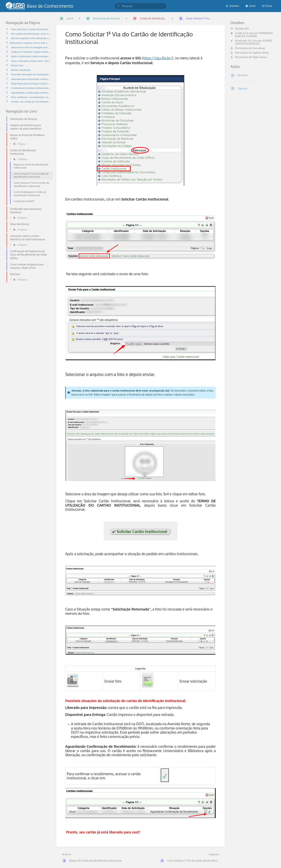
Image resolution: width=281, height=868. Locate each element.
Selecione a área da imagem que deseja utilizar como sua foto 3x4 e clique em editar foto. (31, 47)
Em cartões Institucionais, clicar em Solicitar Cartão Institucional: (31, 34)
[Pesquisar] (118, 6)
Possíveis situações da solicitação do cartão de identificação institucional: (31, 74)
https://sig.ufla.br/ (157, 58)
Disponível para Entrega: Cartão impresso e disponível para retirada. (31, 83)
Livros (250, 6)
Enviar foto (17, 65)
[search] (140, 6)
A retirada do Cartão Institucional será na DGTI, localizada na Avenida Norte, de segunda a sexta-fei (31, 88)
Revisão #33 (240, 29)
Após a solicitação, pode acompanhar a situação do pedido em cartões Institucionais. (31, 56)
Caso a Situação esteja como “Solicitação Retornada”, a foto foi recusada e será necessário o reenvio (31, 61)
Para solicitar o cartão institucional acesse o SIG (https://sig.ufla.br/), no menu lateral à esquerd (31, 29)
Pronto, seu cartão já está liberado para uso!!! (31, 102)
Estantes (232, 6)
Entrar (267, 6)
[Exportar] (253, 89)
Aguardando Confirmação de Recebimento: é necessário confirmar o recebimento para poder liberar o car (31, 93)
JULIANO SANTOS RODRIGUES (254, 42)
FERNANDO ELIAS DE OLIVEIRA (254, 35)
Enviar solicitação (21, 70)
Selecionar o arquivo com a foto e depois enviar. (30, 43)
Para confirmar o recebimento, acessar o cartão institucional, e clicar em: (31, 97)
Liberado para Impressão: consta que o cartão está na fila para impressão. (31, 79)
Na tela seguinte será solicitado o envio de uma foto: (31, 38)
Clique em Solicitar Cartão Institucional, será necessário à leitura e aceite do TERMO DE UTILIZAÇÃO (31, 52)
